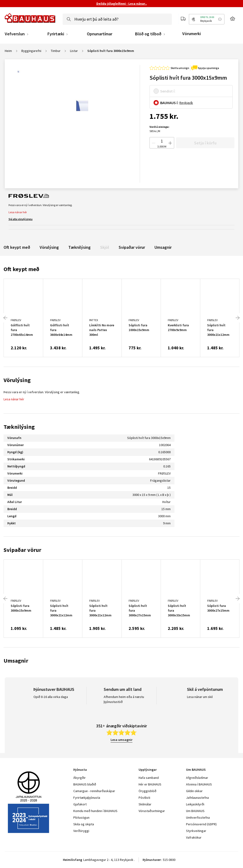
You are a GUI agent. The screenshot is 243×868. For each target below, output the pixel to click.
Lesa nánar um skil (200, 697)
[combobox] (117, 19)
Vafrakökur (194, 837)
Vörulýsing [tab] (17, 380)
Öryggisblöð (147, 791)
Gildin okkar (194, 791)
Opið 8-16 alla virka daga (51, 697)
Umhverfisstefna (198, 817)
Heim (8, 51)
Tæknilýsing (79, 247)
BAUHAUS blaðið (85, 784)
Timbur (56, 51)
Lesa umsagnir (121, 740)
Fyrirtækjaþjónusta (87, 798)
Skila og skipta (84, 824)
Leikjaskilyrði (195, 804)
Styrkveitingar (196, 831)
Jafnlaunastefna (197, 798)
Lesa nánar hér (18, 212)
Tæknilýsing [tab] (19, 427)
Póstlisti (144, 798)
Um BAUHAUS (195, 811)
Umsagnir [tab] (16, 661)
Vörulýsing (49, 247)
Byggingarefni (31, 51)
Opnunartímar (100, 34)
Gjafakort (80, 804)
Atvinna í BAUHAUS (199, 784)
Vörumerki (192, 34)
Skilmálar (145, 804)
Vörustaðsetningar (152, 811)
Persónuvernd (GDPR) (201, 824)
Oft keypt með (17, 247)
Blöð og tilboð (148, 34)
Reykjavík (186, 103)
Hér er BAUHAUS (150, 784)
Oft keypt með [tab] (21, 269)
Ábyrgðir (79, 778)
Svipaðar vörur (132, 247)
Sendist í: (168, 91)
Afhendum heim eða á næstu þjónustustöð (124, 699)
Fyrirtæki (56, 34)
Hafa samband (149, 778)
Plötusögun (81, 817)
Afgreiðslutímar (197, 778)
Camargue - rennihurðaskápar (94, 791)
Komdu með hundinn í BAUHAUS (95, 811)
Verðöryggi (81, 831)
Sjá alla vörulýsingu (21, 219)
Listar (74, 51)
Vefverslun (15, 34)
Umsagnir (163, 247)
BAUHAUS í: (169, 103)
